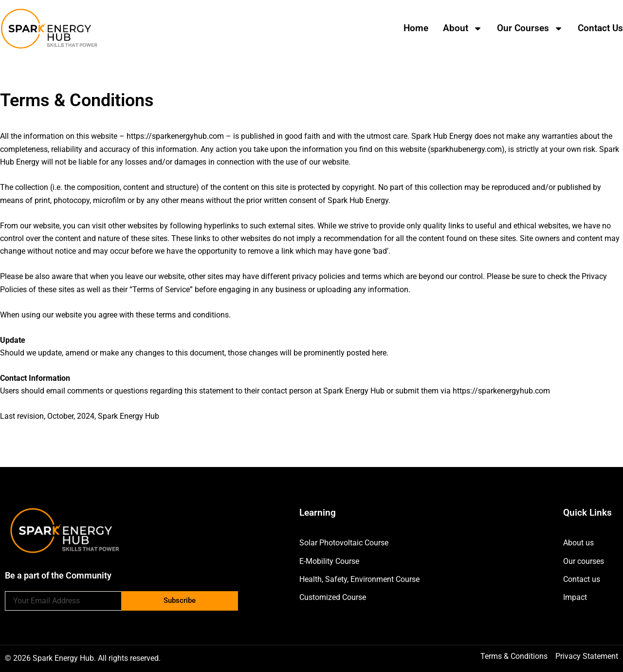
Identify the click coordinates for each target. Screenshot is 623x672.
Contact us (600, 28)
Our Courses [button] (530, 28)
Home (416, 28)
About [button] (463, 28)
